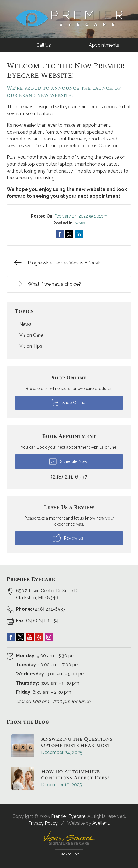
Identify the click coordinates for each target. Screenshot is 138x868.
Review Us (68, 538)
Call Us (44, 45)
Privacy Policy (43, 823)
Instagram (49, 637)
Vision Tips (31, 346)
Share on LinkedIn (79, 234)
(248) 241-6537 (41, 609)
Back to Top (69, 854)
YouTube (30, 637)
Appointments (104, 45)
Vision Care (31, 335)
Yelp (39, 637)
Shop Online (68, 402)
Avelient (101, 823)
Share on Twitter (69, 234)
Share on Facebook (60, 234)
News (80, 223)
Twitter (20, 637)
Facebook (11, 637)
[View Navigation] (9, 45)
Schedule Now (68, 461)
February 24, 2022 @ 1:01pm (81, 216)
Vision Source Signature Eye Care (69, 838)
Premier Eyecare (68, 816)
